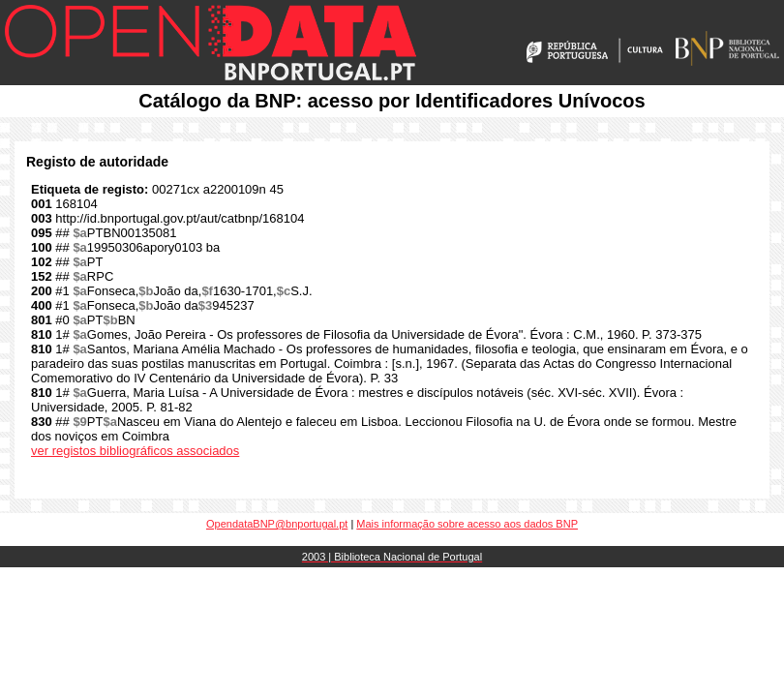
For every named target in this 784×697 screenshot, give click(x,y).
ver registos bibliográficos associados (135, 451)
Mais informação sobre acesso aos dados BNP (467, 524)
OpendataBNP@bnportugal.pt (277, 524)
